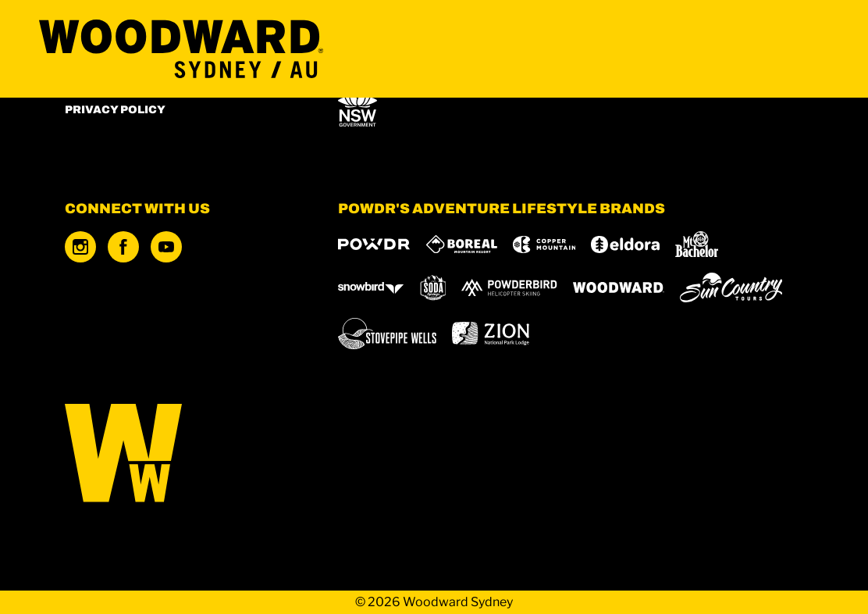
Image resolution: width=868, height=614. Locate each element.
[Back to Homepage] (182, 454)
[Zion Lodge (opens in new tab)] (491, 334)
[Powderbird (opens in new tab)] (509, 287)
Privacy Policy (115, 110)
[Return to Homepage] (181, 49)
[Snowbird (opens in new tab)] (371, 288)
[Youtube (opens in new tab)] (166, 247)
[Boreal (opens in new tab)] (462, 244)
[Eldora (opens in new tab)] (625, 245)
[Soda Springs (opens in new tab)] (433, 288)
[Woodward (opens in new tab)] (619, 287)
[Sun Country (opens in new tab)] (731, 287)
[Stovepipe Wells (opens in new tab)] (387, 334)
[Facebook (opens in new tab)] (123, 247)
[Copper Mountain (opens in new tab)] (544, 245)
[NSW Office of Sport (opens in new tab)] (358, 105)
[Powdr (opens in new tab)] (374, 244)
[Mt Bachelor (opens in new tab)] (697, 244)
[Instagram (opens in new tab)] (80, 247)
